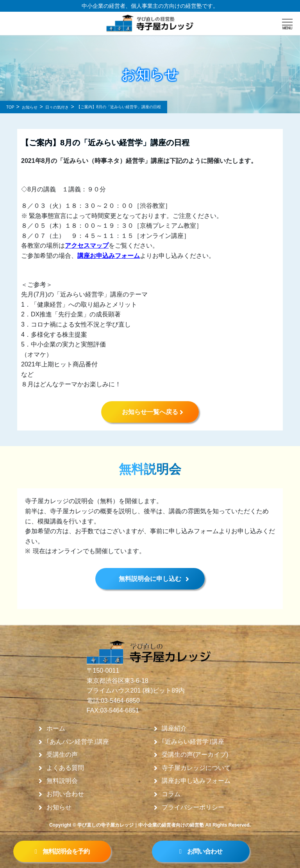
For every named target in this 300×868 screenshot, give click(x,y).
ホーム (56, 729)
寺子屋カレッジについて (196, 768)
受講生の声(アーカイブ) (195, 755)
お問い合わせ (65, 794)
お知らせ (59, 807)
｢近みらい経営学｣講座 (193, 742)
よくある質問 (65, 768)
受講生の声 (62, 755)
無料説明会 (62, 781)
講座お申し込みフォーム (196, 781)
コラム (171, 794)
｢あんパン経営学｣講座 (78, 742)
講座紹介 (174, 729)
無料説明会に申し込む (150, 579)
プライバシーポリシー (193, 807)
